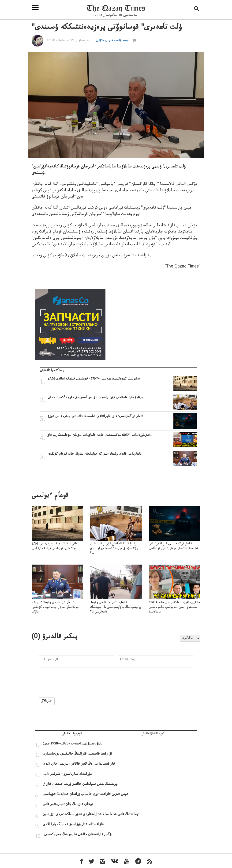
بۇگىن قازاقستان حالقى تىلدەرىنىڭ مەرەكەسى (78, 834)
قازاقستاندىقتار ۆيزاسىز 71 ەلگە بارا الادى (73, 824)
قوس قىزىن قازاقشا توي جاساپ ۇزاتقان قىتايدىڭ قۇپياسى (86, 794)
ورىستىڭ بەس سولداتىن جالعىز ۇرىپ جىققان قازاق (80, 784)
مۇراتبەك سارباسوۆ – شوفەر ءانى (67, 774)
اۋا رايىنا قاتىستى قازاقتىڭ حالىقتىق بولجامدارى (77, 753)
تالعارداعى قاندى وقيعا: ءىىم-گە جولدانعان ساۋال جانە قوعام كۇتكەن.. (122, 453)
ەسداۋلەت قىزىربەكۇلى (112, 40)
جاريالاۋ (47, 701)
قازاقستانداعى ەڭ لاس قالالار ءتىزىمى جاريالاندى (79, 763)
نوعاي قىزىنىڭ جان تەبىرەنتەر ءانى (68, 804)
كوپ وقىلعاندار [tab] (72, 734)
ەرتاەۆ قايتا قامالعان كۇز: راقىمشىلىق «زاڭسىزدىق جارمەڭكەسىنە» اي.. (122, 397)
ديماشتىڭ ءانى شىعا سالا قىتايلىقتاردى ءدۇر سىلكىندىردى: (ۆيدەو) (91, 814)
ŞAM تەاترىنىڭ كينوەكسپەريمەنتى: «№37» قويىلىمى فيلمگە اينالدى (122, 378)
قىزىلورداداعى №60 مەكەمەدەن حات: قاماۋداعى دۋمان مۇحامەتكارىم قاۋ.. (122, 435)
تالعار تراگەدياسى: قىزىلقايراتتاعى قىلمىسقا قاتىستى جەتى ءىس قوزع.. (122, 416)
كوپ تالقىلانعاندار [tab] (153, 734)
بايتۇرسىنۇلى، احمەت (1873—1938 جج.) (73, 743)
